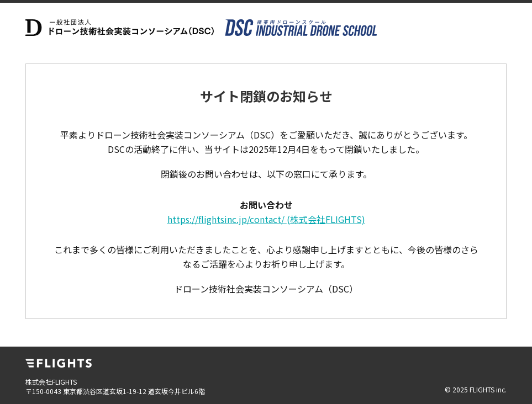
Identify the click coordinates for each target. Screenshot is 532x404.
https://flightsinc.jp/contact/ (266, 219)
